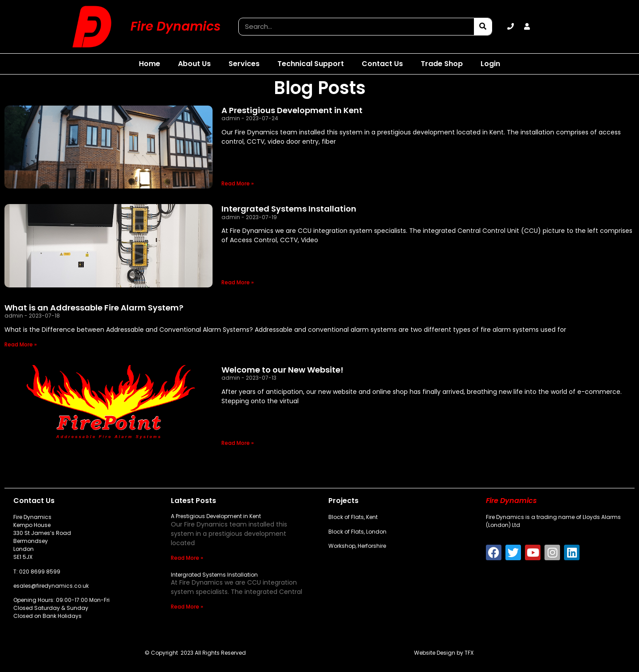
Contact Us (382, 64)
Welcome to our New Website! (282, 370)
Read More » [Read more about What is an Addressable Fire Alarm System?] (21, 344)
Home (150, 64)
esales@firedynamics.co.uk (51, 586)
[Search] (483, 27)
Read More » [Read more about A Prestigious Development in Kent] (238, 183)
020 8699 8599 (40, 572)
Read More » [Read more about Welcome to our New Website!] (238, 443)
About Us (194, 64)
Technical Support (311, 64)
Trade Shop (442, 64)
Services (244, 64)
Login (490, 64)
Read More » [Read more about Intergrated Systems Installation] (238, 282)
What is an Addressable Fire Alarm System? (94, 308)
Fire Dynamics (176, 26)
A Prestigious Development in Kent (292, 110)
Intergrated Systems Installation (289, 209)
